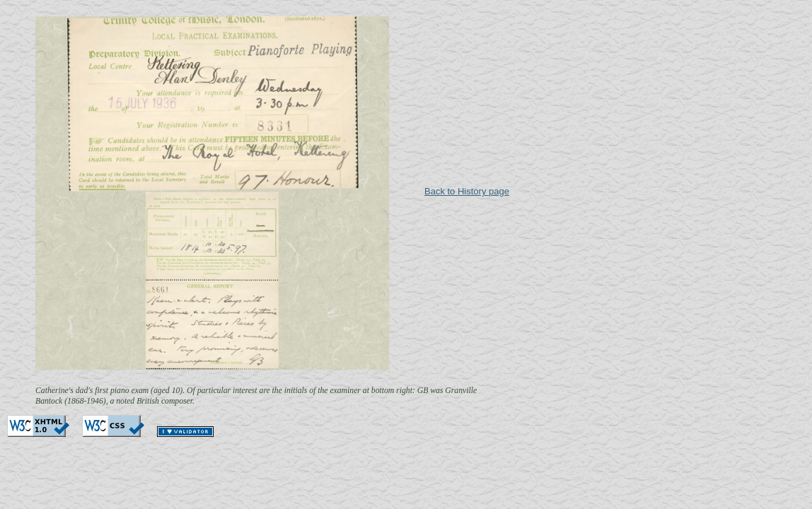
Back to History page (467, 191)
